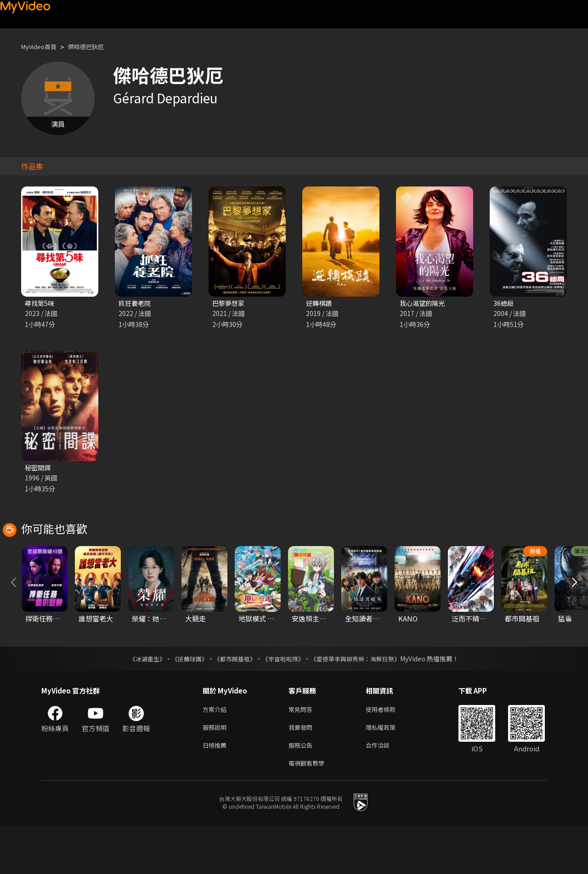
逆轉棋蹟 (320, 303)
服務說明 (216, 772)
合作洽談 (385, 791)
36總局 (504, 303)
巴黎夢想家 (229, 303)
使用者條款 (388, 753)
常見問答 (302, 753)
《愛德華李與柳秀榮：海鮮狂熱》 (361, 701)
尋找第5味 (40, 303)
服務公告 (302, 791)
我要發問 (302, 772)
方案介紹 (216, 753)
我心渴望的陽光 (424, 303)
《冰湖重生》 (139, 701)
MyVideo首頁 (42, 47)
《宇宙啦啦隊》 (284, 701)
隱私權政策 (388, 772)
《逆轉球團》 (184, 701)
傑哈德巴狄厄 (95, 47)
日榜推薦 (216, 791)
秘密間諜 (39, 469)
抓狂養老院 (136, 303)
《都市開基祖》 (232, 701)
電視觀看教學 (309, 810)
